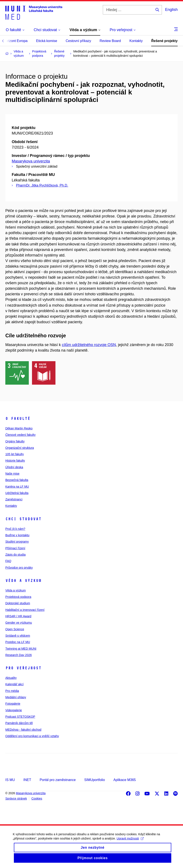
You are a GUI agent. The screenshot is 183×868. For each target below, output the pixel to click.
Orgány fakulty (15, 441)
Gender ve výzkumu (19, 623)
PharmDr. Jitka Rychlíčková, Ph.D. (42, 185)
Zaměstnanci (14, 499)
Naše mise (12, 474)
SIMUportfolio (95, 780)
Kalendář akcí (15, 684)
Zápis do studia (15, 555)
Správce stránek (16, 798)
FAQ (8, 561)
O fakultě (18, 419)
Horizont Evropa (15, 41)
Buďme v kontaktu (17, 535)
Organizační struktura (20, 448)
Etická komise (47, 41)
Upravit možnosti (130, 842)
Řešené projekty (164, 41)
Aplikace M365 (125, 780)
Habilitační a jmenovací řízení (25, 610)
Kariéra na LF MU (17, 487)
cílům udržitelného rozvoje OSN (89, 345)
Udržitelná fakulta (17, 493)
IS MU (10, 780)
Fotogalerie (13, 704)
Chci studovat (23, 519)
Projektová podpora (18, 597)
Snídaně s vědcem (18, 636)
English (171, 10)
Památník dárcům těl (19, 723)
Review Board (110, 41)
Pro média (12, 691)
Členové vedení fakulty (20, 435)
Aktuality (11, 678)
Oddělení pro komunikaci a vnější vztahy (32, 736)
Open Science (15, 629)
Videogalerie (14, 710)
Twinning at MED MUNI (21, 649)
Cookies (37, 798)
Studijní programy (17, 542)
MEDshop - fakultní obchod (23, 730)
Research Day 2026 (19, 655)
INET (27, 780)
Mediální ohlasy (16, 697)
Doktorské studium (18, 603)
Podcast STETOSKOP (20, 717)
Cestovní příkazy (78, 41)
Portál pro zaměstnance (58, 780)
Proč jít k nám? (15, 529)
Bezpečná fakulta (17, 480)
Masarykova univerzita (31, 161)
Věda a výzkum (23, 581)
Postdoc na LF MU (18, 642)
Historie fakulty (15, 461)
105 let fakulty (15, 454)
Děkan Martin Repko (19, 428)
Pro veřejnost (23, 668)
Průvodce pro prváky (19, 568)
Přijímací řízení (15, 548)
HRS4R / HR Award (18, 616)
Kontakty (136, 41)
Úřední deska (14, 467)
